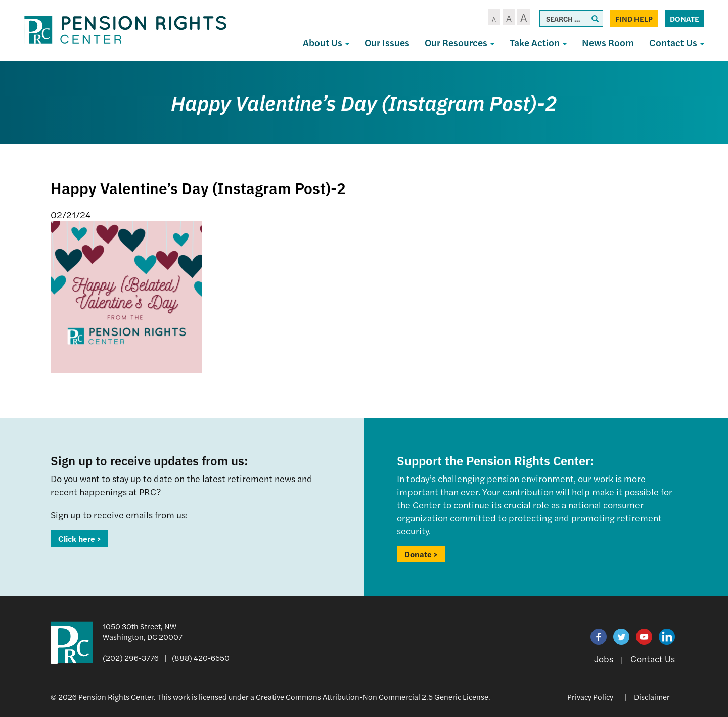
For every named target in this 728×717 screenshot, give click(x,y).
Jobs (604, 659)
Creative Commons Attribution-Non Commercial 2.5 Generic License (372, 697)
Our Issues (387, 43)
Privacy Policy (590, 697)
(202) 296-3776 (131, 658)
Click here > (79, 538)
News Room (608, 43)
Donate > (421, 554)
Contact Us (677, 43)
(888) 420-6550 (201, 658)
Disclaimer (652, 697)
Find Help (634, 18)
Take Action (538, 43)
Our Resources (460, 43)
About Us (326, 43)
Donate (685, 18)
